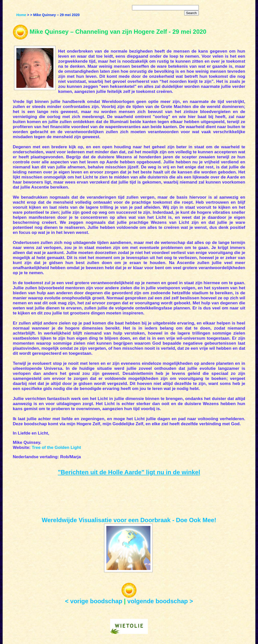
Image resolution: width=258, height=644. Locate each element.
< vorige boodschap (94, 601)
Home (21, 15)
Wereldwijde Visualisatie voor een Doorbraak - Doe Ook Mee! (129, 520)
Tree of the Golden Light (56, 448)
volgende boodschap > (160, 601)
